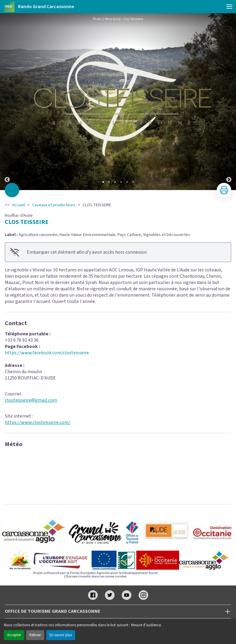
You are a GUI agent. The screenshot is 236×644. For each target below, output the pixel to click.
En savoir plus (61, 635)
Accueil (18, 205)
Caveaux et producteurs (54, 205)
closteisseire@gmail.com (31, 400)
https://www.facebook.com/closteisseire (47, 353)
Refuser (35, 635)
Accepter (14, 635)
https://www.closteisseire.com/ (38, 422)
